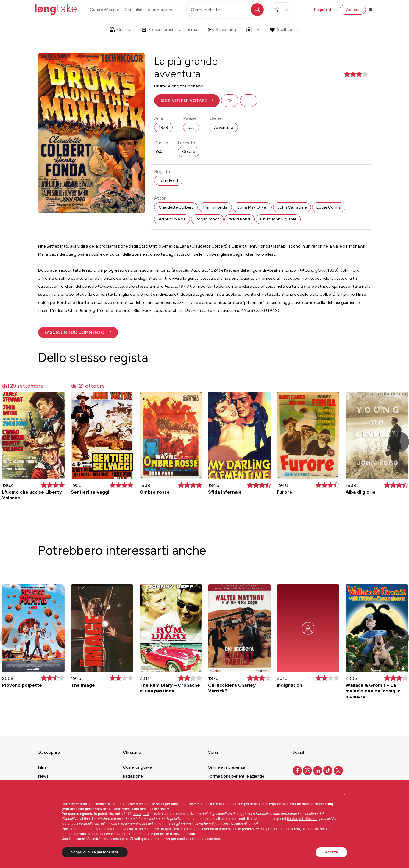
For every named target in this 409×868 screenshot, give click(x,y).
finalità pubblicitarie (302, 819)
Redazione (133, 776)
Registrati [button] (323, 10)
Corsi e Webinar (105, 10)
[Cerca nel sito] (226, 10)
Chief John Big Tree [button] (278, 219)
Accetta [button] (331, 852)
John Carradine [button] (292, 207)
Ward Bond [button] (239, 219)
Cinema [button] (121, 30)
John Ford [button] (168, 180)
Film (42, 767)
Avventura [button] (224, 128)
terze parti (141, 814)
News (43, 776)
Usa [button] (191, 128)
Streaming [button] (222, 30)
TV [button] (253, 29)
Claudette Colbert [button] (176, 207)
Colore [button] (189, 152)
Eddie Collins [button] (329, 207)
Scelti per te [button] (285, 30)
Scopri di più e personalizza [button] (95, 852)
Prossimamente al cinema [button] (170, 30)
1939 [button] (163, 128)
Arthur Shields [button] (172, 219)
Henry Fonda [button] (215, 207)
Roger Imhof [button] (207, 219)
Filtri (282, 10)
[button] (187, 101)
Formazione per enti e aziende (236, 776)
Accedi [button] (353, 10)
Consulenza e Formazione (149, 10)
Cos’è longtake (137, 767)
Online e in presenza (226, 767)
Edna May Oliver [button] (252, 207)
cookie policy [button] (159, 809)
